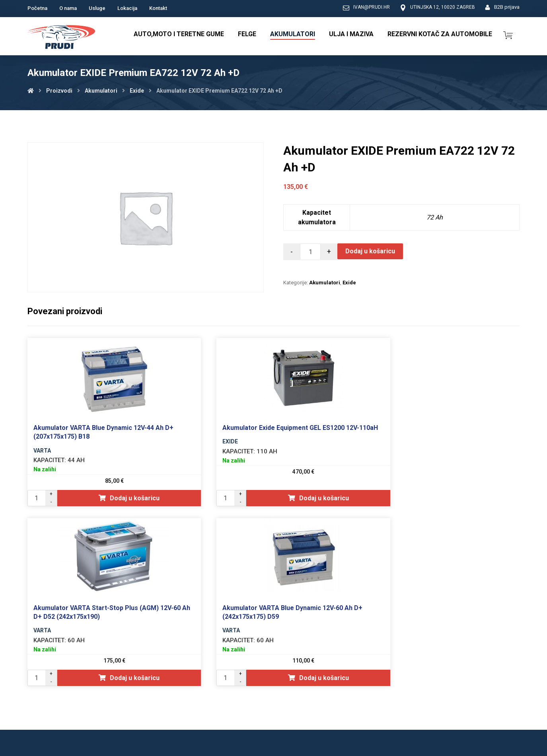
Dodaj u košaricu (370, 251)
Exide (349, 283)
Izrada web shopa (474, 749)
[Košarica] (508, 34)
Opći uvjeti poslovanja (398, 701)
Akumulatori (325, 283)
